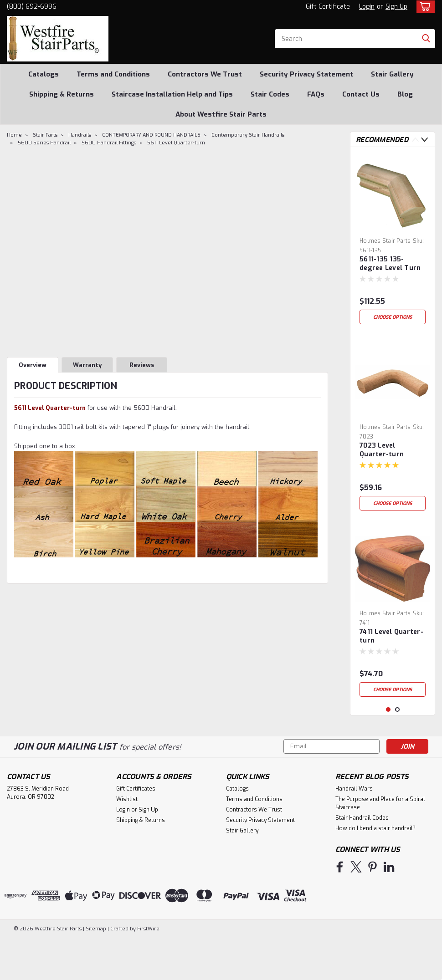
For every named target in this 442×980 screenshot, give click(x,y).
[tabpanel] (393, 241)
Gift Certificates (136, 831)
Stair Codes (270, 94)
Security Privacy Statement (306, 74)
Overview (33, 365)
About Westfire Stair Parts (221, 114)
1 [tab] (388, 752)
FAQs (316, 94)
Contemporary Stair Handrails (248, 135)
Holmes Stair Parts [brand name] (385, 241)
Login (367, 7)
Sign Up (396, 7)
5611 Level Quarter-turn (176, 143)
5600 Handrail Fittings (109, 143)
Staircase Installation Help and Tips (172, 94)
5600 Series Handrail (44, 143)
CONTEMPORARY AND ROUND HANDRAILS (151, 135)
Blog (405, 94)
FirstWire (148, 971)
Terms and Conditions (113, 74)
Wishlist (127, 842)
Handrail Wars (354, 831)
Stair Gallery (392, 74)
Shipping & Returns (62, 94)
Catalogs (44, 74)
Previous (415, 140)
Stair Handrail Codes (362, 860)
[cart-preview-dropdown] (424, 7)
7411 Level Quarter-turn (391, 636)
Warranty (87, 365)
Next (424, 140)
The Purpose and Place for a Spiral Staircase (380, 846)
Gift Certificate (328, 7)
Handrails (80, 135)
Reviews (142, 365)
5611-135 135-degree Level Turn (390, 264)
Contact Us (361, 94)
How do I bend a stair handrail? (375, 871)
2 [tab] (398, 752)
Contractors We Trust (205, 74)
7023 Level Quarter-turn (382, 450)
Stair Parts (45, 135)
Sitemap (96, 971)
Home (14, 135)
